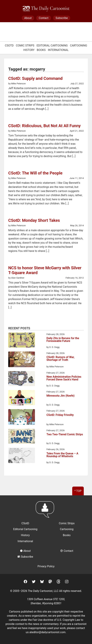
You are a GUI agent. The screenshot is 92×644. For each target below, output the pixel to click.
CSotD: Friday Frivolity (60, 415)
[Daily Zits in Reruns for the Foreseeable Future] (22, 341)
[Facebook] (25, 582)
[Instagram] (67, 582)
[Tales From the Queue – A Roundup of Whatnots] (22, 456)
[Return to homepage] (46, 511)
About (28, 18)
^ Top (78, 491)
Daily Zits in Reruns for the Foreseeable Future (63, 340)
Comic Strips (25, 46)
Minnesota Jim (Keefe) (60, 396)
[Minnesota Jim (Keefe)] (22, 398)
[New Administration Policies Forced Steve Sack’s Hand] (22, 379)
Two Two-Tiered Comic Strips (65, 435)
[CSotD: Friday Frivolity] (22, 418)
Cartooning (79, 46)
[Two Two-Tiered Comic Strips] (22, 437)
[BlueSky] (42, 582)
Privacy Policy (46, 566)
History (29, 50)
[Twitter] (34, 582)
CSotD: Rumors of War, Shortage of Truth (60, 359)
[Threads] (58, 582)
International (58, 50)
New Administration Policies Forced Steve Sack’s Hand (64, 378)
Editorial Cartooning (52, 46)
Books (41, 50)
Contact (44, 18)
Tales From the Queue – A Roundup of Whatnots (62, 455)
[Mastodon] (50, 582)
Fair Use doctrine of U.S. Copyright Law (56, 620)
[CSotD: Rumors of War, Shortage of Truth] (22, 360)
